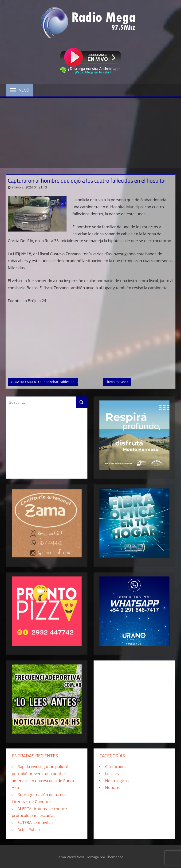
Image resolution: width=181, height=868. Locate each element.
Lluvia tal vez (118, 381)
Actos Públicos (30, 830)
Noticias (112, 787)
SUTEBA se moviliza (35, 822)
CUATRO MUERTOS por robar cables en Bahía (48, 381)
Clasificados (116, 766)
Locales (112, 774)
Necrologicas (117, 781)
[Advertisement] (90, 133)
